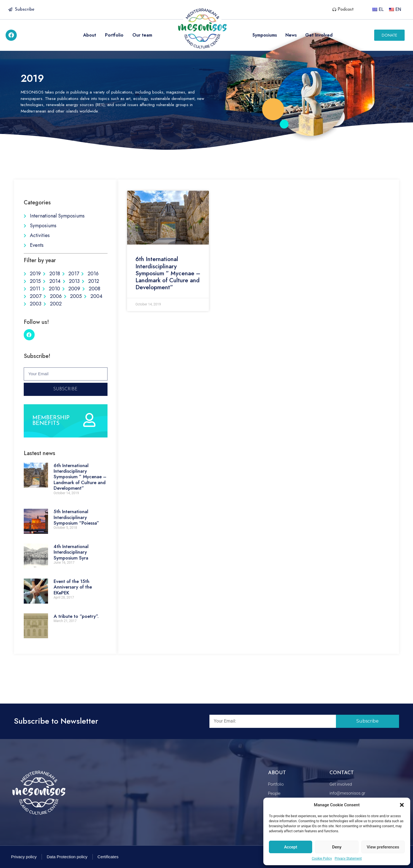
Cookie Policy (322, 859)
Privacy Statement (348, 859)
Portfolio (114, 35)
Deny (337, 847)
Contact (342, 773)
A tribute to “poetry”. (76, 616)
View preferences (383, 847)
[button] (402, 805)
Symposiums (265, 35)
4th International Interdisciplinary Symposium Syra (71, 552)
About (90, 35)
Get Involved (319, 35)
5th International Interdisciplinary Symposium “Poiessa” (76, 517)
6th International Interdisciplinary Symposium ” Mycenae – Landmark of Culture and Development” (80, 477)
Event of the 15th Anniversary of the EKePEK (73, 587)
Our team (142, 35)
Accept (291, 847)
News (291, 35)
